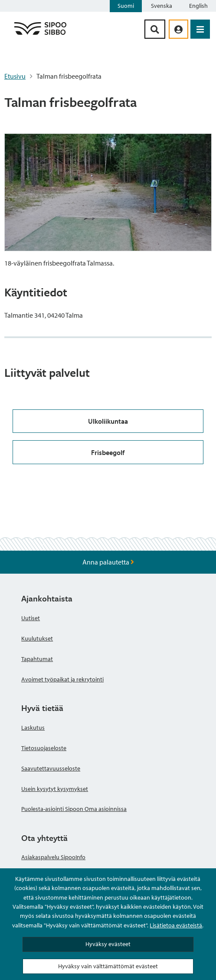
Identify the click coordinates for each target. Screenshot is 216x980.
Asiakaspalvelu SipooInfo (53, 857)
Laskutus (33, 728)
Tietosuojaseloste (44, 748)
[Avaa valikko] (200, 29)
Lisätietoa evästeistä (176, 925)
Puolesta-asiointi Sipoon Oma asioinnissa (74, 809)
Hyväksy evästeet (108, 944)
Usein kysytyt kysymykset (55, 789)
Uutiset (31, 618)
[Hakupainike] (155, 29)
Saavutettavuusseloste (51, 768)
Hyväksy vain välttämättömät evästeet (108, 966)
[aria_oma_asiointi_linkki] (178, 29)
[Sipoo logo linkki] (40, 34)
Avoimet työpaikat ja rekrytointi (62, 679)
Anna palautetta (108, 562)
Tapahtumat (37, 659)
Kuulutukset (37, 638)
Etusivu (15, 76)
